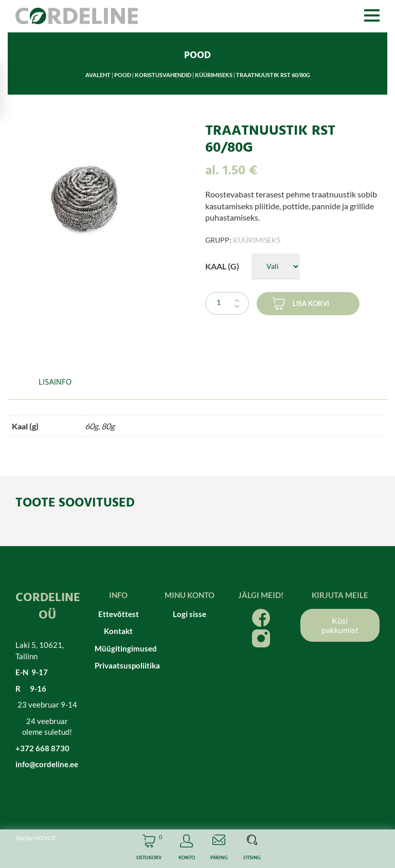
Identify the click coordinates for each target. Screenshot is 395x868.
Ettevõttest (119, 614)
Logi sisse (190, 614)
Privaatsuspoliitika (119, 665)
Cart (149, 849)
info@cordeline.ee (47, 764)
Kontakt (118, 631)
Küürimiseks (214, 75)
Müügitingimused (119, 648)
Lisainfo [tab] (55, 383)
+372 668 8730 (42, 748)
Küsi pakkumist (340, 625)
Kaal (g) (222, 266)
